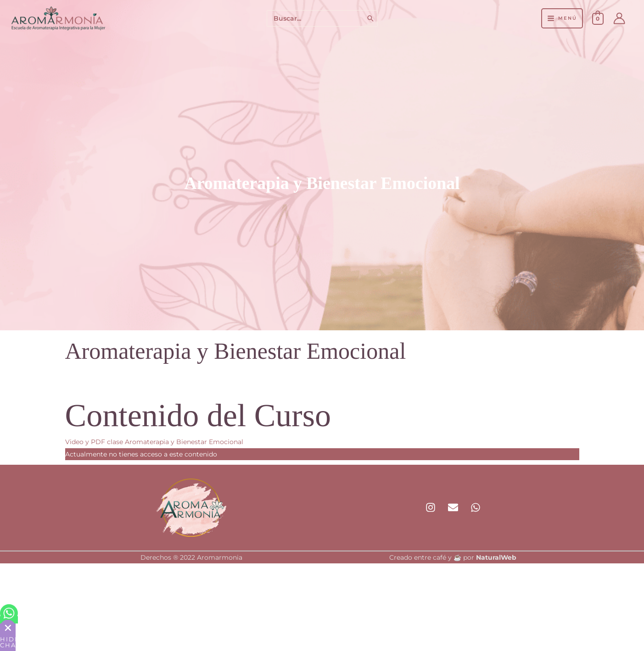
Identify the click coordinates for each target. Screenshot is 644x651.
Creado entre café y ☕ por (453, 557)
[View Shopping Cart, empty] (598, 18)
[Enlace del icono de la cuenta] (619, 18)
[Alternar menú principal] (562, 18)
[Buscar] (371, 19)
